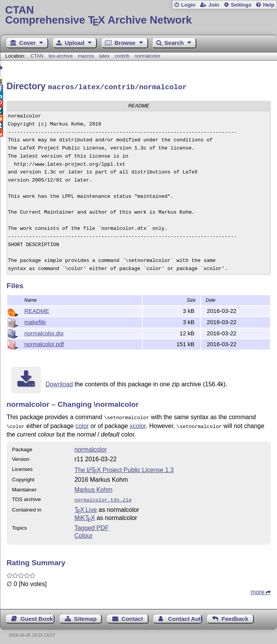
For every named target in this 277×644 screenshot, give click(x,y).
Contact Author (185, 615)
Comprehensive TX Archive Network (138, 15)
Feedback (235, 615)
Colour (84, 532)
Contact (132, 615)
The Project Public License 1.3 (124, 467)
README (37, 310)
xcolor (138, 424)
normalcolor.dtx (44, 332)
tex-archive (61, 56)
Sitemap (85, 615)
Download (59, 383)
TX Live (86, 506)
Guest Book (37, 615)
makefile (35, 321)
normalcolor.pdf (44, 343)
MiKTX (85, 514)
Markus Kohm (94, 487)
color (82, 424)
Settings (241, 5)
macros (86, 56)
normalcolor (148, 56)
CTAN (37, 56)
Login (188, 5)
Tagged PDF (92, 524)
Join (214, 5)
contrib (122, 56)
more (258, 589)
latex (104, 56)
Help (269, 5)
